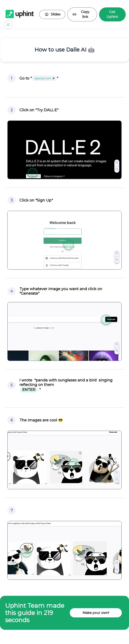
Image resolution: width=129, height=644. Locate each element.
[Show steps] (8, 25)
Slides (52, 14)
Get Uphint (112, 14)
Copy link (81, 14)
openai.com (44, 78)
